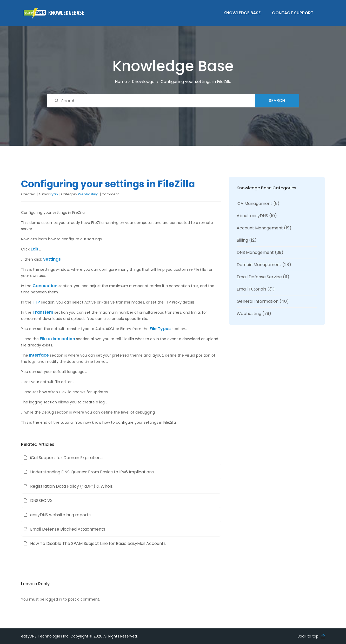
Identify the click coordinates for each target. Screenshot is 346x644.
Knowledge (143, 82)
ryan (54, 194)
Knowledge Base (242, 13)
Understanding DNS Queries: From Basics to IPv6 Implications (92, 472)
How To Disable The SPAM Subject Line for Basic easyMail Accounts (98, 543)
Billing (242, 240)
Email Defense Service (259, 277)
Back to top (308, 636)
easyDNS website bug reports (60, 515)
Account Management (260, 228)
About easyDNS (252, 216)
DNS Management (255, 252)
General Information (258, 301)
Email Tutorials (251, 289)
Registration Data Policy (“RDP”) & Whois (71, 486)
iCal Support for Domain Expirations (66, 458)
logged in (54, 599)
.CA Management (254, 204)
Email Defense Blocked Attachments (68, 529)
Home (121, 82)
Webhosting (88, 194)
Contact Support (293, 13)
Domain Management (259, 265)
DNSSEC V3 (41, 501)
